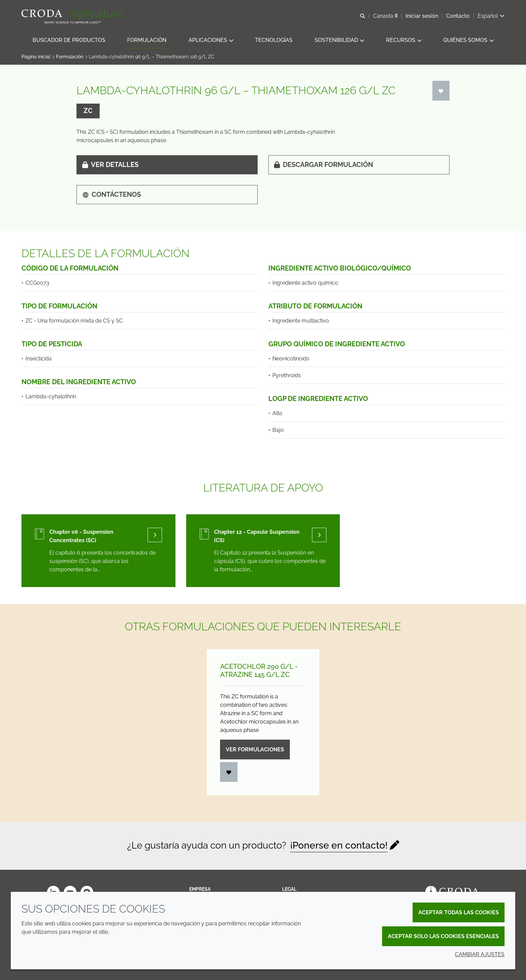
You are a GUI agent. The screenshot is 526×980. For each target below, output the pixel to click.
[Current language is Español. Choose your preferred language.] (491, 16)
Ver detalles (110, 165)
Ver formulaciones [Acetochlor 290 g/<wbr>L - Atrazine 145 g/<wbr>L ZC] (255, 750)
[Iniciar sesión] (441, 91)
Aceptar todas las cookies (459, 912)
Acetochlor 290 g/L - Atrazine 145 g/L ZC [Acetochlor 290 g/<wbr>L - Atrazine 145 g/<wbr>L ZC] (259, 671)
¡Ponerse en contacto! (339, 846)
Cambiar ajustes (480, 954)
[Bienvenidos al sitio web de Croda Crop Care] (73, 14)
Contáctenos (112, 195)
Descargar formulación (324, 165)
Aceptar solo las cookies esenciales (443, 936)
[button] (69, 40)
